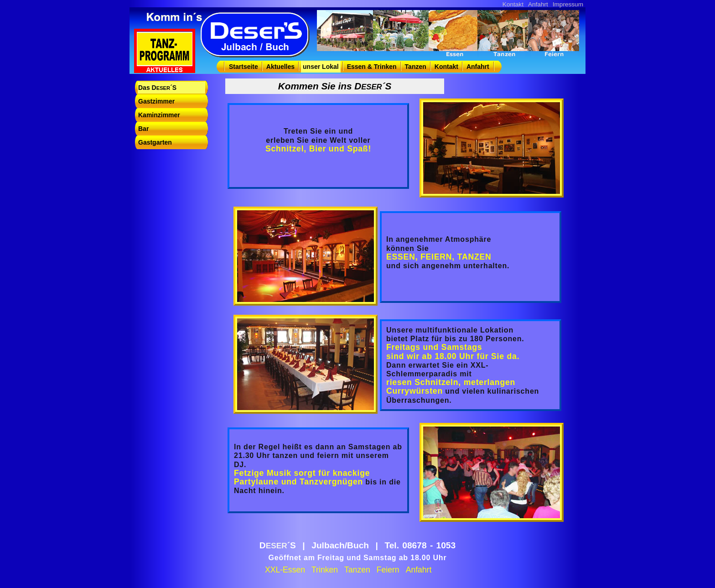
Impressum (568, 4)
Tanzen (416, 67)
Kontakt (513, 4)
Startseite (244, 67)
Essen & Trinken (372, 67)
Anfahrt (538, 4)
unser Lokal (321, 67)
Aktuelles (280, 67)
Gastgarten (155, 142)
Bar (143, 129)
